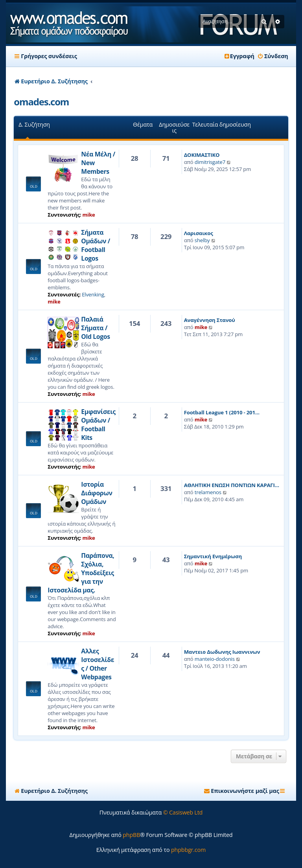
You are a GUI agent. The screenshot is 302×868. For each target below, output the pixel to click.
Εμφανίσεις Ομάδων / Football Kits (98, 425)
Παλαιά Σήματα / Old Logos (95, 328)
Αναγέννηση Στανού (210, 320)
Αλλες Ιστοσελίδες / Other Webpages (98, 664)
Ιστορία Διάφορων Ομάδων (97, 493)
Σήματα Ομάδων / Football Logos (96, 245)
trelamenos (208, 492)
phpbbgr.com (188, 850)
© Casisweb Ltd (183, 812)
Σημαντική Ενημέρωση (213, 556)
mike (89, 215)
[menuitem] (273, 56)
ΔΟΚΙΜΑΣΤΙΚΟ (202, 155)
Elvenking (93, 294)
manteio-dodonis (215, 659)
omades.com (41, 102)
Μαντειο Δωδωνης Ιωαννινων (222, 652)
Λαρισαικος (199, 233)
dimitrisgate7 (210, 162)
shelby (202, 240)
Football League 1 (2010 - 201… (222, 412)
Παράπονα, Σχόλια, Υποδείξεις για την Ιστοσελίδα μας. (81, 573)
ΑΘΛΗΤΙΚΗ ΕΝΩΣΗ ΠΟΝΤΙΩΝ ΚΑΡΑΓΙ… (232, 485)
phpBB (131, 835)
